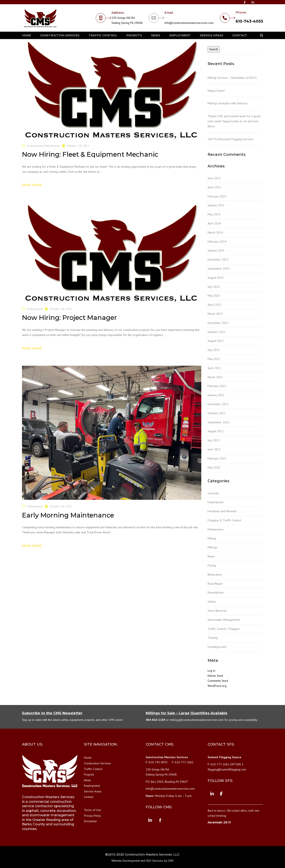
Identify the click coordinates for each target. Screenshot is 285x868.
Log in (211, 671)
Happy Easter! (216, 91)
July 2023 (214, 287)
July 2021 (214, 440)
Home (27, 35)
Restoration (215, 575)
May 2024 (214, 214)
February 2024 (217, 242)
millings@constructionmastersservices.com (197, 720)
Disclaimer (90, 821)
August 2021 (216, 431)
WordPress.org (217, 686)
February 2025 (217, 196)
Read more (32, 185)
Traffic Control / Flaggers (224, 629)
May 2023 (214, 296)
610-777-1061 (220, 764)
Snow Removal (217, 611)
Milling (212, 538)
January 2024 (216, 250)
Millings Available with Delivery (228, 103)
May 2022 (214, 359)
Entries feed (215, 676)
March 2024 (215, 232)
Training (213, 638)
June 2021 (214, 449)
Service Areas (212, 35)
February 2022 (217, 386)
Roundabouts (216, 592)
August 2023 (216, 278)
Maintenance (52, 146)
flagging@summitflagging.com (227, 769)
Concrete (213, 493)
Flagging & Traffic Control (224, 520)
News (156, 35)
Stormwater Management (224, 620)
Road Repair (215, 584)
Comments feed (218, 681)
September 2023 (219, 269)
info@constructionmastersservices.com (189, 23)
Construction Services (60, 35)
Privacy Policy (92, 816)
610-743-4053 (249, 21)
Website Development (126, 861)
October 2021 (217, 413)
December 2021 (218, 404)
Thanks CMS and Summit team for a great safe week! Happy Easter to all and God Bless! (234, 121)
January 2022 (216, 395)
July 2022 (214, 350)
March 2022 (215, 377)
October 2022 (217, 332)
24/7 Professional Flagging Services (231, 139)
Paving (212, 565)
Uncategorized (217, 647)
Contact (240, 35)
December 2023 (218, 259)
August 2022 (216, 341)
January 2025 (216, 205)
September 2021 (219, 422)
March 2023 (215, 314)
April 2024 (214, 223)
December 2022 (218, 323)
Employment (180, 35)
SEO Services (155, 861)
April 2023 (214, 305)
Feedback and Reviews (222, 511)
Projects (134, 35)
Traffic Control (103, 35)
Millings (212, 547)
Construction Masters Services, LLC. (152, 854)
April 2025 (214, 187)
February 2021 (217, 458)
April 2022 (214, 368)
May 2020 (214, 467)
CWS (171, 861)
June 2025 (214, 178)
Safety (212, 602)
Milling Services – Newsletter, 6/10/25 (232, 78)
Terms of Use (92, 810)
